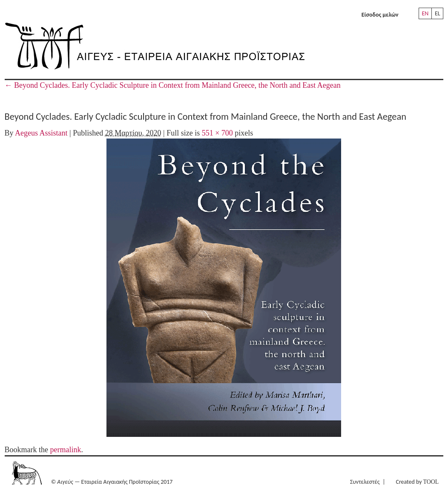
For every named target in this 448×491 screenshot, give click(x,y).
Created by (418, 482)
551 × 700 (217, 133)
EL (438, 13)
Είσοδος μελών (380, 15)
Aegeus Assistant (41, 133)
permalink (66, 450)
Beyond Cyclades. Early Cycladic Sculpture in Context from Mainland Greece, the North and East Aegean (173, 85)
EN (425, 13)
